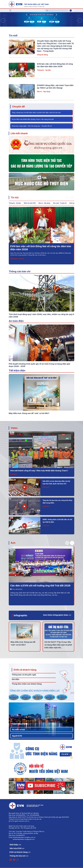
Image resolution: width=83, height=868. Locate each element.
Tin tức (15, 197)
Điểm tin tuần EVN (30, 203)
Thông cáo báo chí (20, 271)
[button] (80, 20)
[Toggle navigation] (10, 10)
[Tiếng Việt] (29, 4)
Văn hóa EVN (20, 724)
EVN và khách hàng (25, 670)
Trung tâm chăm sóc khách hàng (27, 684)
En (73, 10)
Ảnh (13, 543)
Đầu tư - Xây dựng (44, 92)
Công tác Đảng (42, 55)
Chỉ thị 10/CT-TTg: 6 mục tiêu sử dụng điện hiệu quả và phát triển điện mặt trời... (58, 645)
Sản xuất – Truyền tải (60, 203)
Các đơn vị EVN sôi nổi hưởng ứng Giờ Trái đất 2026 (40, 586)
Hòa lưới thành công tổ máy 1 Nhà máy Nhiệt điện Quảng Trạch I (39, 471)
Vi (71, 10)
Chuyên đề (18, 107)
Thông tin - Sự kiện (44, 70)
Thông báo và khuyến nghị (24, 675)
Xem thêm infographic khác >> (57, 615)
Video (14, 428)
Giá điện (16, 679)
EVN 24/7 (14, 474)
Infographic (21, 615)
